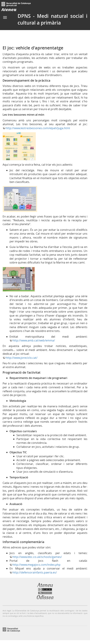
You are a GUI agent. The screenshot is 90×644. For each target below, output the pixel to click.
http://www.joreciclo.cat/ (22, 358)
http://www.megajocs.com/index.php (37, 565)
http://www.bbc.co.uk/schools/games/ (37, 557)
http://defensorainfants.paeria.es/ (35, 572)
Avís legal (7, 611)
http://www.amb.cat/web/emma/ (34, 340)
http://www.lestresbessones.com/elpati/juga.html (38, 128)
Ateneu (9, 10)
